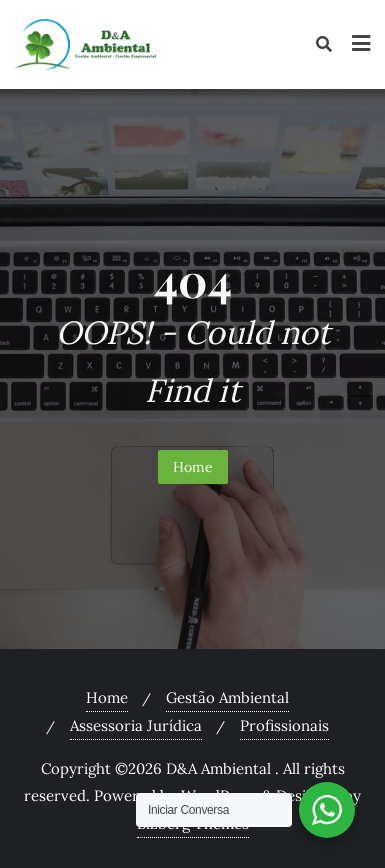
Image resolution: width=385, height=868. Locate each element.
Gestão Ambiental (227, 697)
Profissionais (284, 725)
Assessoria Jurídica (136, 725)
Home (193, 467)
